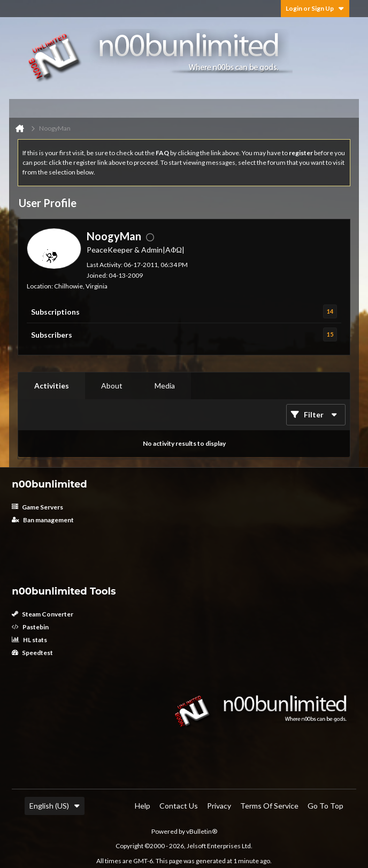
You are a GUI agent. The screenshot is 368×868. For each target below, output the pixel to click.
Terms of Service (269, 806)
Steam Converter (43, 614)
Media (165, 386)
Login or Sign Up (315, 8)
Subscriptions (55, 312)
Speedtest (32, 653)
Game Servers (37, 507)
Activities (52, 386)
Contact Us (179, 806)
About (112, 386)
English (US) (55, 806)
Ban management (43, 520)
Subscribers (52, 335)
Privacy (219, 806)
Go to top (325, 806)
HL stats (29, 640)
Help (143, 806)
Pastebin (30, 627)
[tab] (52, 386)
